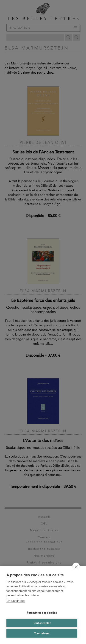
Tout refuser (42, 633)
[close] (76, 566)
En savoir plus (16, 601)
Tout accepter (42, 623)
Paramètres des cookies (42, 613)
